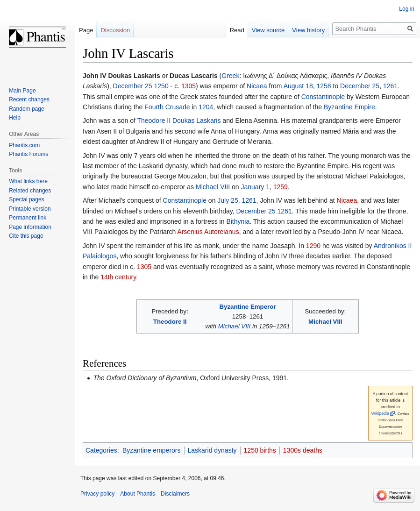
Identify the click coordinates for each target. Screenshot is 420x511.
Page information (30, 227)
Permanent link (28, 218)
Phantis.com (24, 145)
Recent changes (29, 99)
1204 (206, 107)
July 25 (228, 200)
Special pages (26, 199)
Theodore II (170, 322)
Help (15, 118)
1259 (281, 187)
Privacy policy (97, 494)
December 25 (133, 86)
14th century (118, 277)
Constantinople (323, 97)
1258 (324, 86)
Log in (407, 9)
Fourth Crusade (167, 107)
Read (237, 30)
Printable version (30, 209)
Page (86, 30)
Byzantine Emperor (247, 307)
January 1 (255, 187)
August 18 (298, 86)
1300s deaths (303, 450)
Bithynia (238, 221)
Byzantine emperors (152, 450)
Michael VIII (213, 187)
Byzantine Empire (349, 107)
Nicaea (257, 86)
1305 (189, 86)
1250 (161, 86)
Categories (101, 450)
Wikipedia (380, 413)
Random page (26, 109)
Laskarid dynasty (212, 450)
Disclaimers (175, 494)
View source (268, 30)
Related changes (30, 191)
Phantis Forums (28, 154)
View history (308, 30)
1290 (313, 246)
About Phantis (138, 494)
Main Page (22, 91)
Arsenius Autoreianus (208, 232)
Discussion (115, 30)
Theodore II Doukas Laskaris (179, 121)
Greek (230, 76)
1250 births (260, 450)
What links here (28, 181)
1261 (390, 86)
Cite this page (26, 236)
